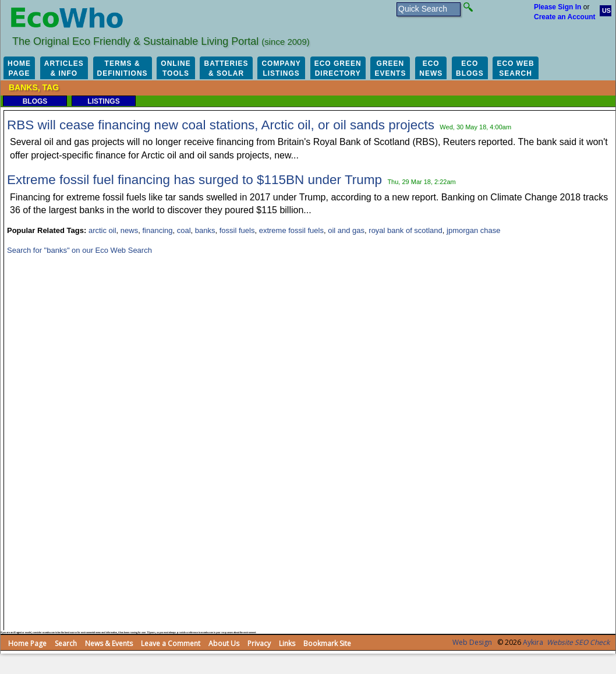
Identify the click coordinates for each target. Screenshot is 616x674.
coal (184, 230)
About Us (224, 643)
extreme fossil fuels (291, 230)
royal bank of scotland (405, 230)
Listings (103, 101)
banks (205, 230)
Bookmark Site (327, 643)
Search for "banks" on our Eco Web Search (79, 250)
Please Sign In (557, 7)
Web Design (472, 642)
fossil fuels (237, 230)
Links (287, 643)
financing (157, 230)
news (129, 230)
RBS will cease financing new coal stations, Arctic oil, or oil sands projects (221, 125)
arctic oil (102, 230)
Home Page (27, 643)
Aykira (533, 642)
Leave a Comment (171, 643)
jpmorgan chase (474, 230)
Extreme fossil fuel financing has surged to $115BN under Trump (194, 180)
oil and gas (346, 230)
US (606, 10)
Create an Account (565, 17)
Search (66, 643)
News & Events (109, 643)
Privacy (259, 643)
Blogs (35, 101)
